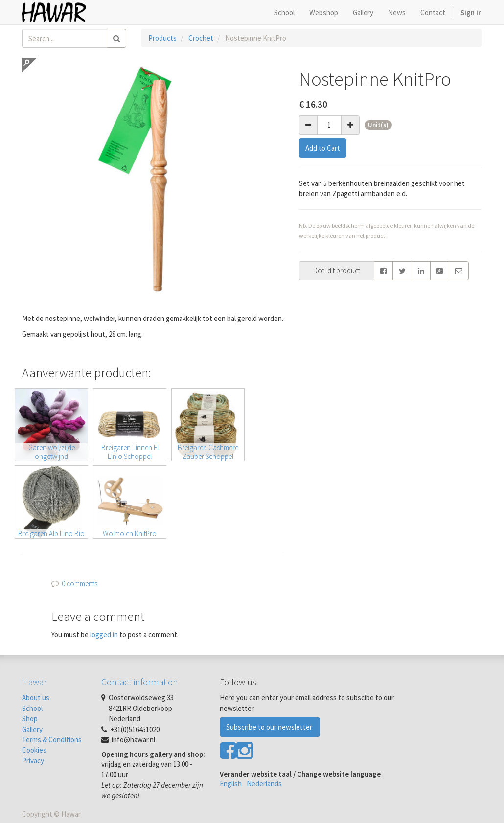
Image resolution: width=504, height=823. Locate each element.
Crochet (201, 38)
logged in (104, 634)
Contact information (140, 682)
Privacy (33, 761)
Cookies (34, 750)
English (231, 784)
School (32, 708)
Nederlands (264, 784)
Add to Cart (323, 148)
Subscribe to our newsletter (270, 727)
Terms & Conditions (52, 740)
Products (162, 38)
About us (36, 697)
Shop (30, 719)
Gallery (32, 729)
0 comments (80, 583)
